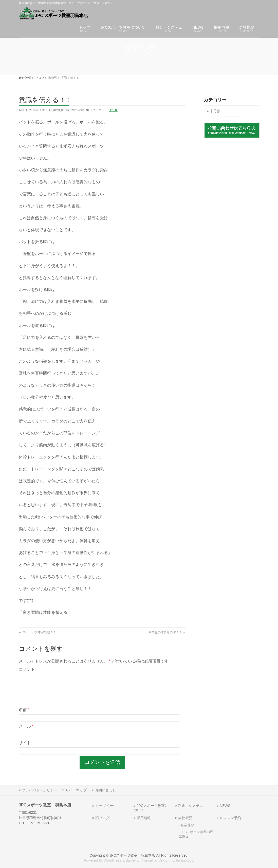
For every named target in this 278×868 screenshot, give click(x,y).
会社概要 (185, 818)
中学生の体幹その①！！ (167, 632)
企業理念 (187, 825)
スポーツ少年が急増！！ (37, 632)
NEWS (225, 806)
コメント (27, 669)
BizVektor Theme (139, 860)
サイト (25, 749)
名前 (24, 716)
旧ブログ (102, 818)
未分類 (113, 110)
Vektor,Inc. (167, 860)
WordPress (112, 860)
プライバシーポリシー (40, 790)
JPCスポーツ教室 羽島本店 (132, 855)
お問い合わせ (105, 790)
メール (26, 732)
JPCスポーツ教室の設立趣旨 (196, 834)
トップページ (106, 806)
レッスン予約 (230, 818)
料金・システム (191, 806)
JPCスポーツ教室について (151, 808)
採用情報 (144, 818)
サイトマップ (76, 790)
